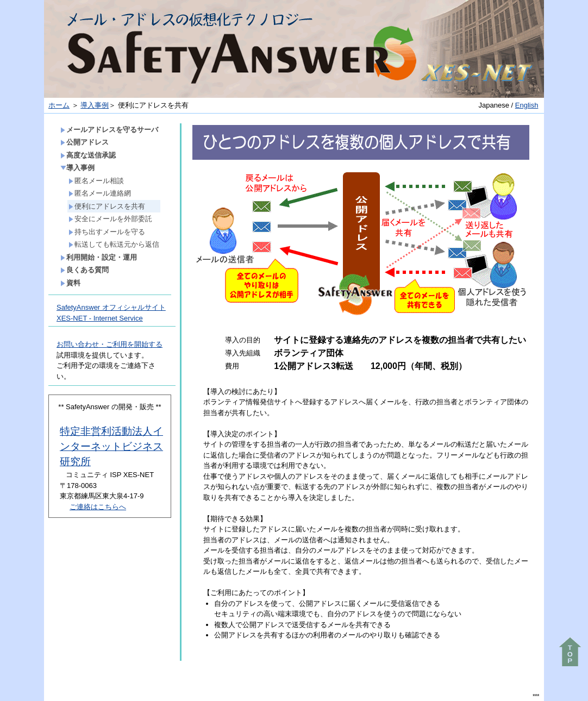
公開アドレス (85, 142)
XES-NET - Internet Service (100, 318)
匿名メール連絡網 (100, 193)
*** (536, 696)
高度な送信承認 (88, 155)
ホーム (59, 105)
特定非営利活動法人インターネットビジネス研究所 (111, 446)
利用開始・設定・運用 (99, 257)
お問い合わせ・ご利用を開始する (110, 344)
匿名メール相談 (96, 181)
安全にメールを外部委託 (110, 219)
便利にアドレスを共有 (107, 206)
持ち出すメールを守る (107, 232)
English (527, 105)
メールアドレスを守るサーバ (109, 130)
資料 (70, 283)
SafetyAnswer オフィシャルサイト (111, 307)
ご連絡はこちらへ (98, 507)
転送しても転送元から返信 (114, 244)
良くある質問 (85, 270)
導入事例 (95, 105)
